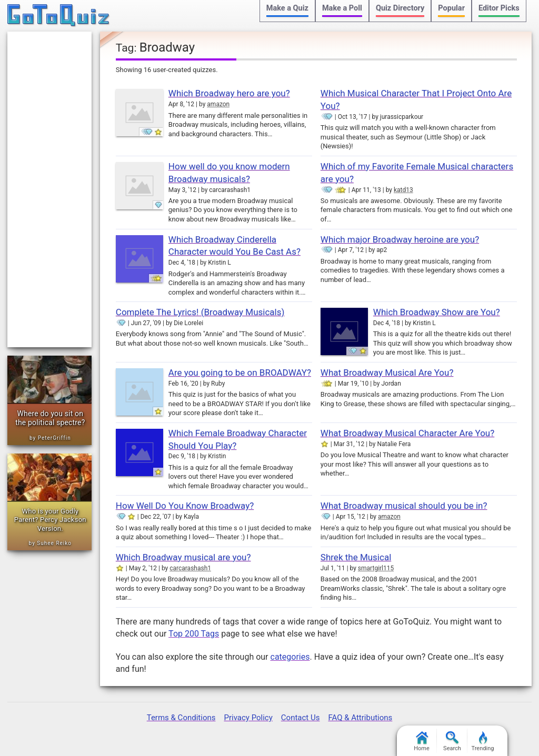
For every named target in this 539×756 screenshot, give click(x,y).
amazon (218, 104)
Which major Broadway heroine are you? (400, 239)
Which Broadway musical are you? (183, 557)
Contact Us (301, 718)
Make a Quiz (287, 8)
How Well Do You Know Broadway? (185, 506)
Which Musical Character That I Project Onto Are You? (416, 99)
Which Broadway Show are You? (437, 312)
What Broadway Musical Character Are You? (407, 433)
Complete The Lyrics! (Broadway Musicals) (200, 312)
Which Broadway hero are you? (229, 93)
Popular (451, 8)
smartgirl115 (376, 568)
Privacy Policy (248, 718)
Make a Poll (342, 8)
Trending (483, 742)
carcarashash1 (190, 568)
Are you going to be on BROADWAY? (240, 372)
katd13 (403, 190)
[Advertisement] (49, 189)
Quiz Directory (400, 8)
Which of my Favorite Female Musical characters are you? (417, 173)
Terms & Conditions (181, 718)
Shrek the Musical (356, 557)
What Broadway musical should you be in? (404, 506)
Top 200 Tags (194, 634)
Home (422, 742)
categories (290, 657)
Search (452, 742)
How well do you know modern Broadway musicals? (229, 173)
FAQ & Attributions (360, 718)
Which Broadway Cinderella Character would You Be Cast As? (234, 246)
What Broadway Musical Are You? (387, 372)
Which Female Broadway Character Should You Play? (238, 439)
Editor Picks (499, 8)
